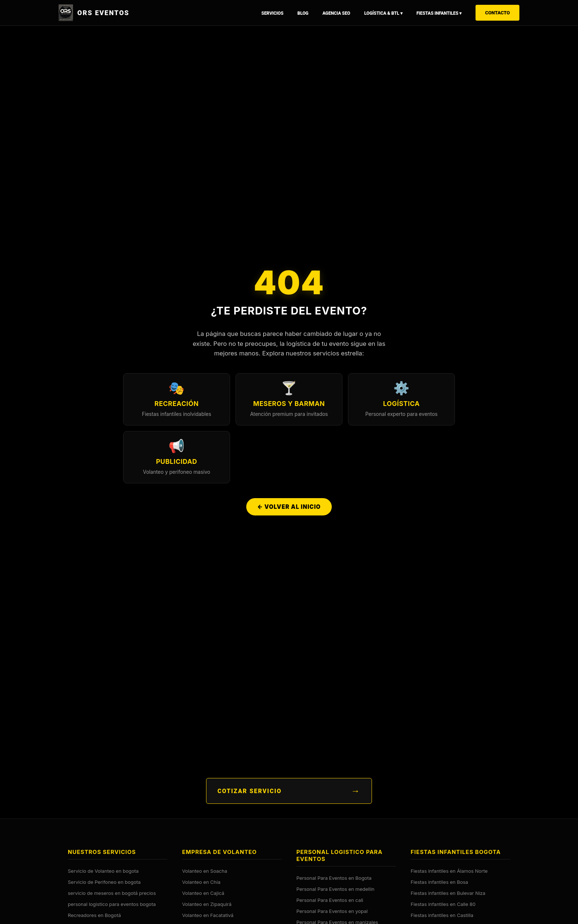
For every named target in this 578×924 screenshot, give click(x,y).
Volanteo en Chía (201, 882)
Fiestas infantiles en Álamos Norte (449, 871)
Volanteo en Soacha (205, 871)
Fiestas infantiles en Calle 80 (443, 904)
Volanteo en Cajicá (203, 893)
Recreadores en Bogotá (94, 915)
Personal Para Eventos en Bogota (334, 878)
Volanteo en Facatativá (208, 915)
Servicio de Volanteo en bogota (103, 871)
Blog (303, 13)
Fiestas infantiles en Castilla (442, 915)
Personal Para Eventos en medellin (335, 889)
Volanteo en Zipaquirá (207, 904)
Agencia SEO (336, 13)
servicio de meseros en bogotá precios (112, 893)
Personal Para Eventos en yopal (332, 911)
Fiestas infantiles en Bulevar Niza (448, 893)
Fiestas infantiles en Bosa (439, 882)
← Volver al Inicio (289, 508)
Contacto (497, 13)
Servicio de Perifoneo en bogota (104, 882)
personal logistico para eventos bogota (112, 904)
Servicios (272, 13)
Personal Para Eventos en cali (330, 900)
